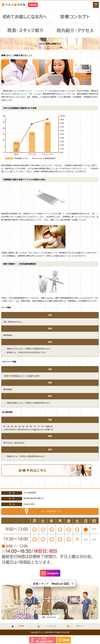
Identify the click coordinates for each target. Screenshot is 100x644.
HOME (21, 626)
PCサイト (80, 626)
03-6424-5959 (29, 504)
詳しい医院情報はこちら (52, 511)
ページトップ (51, 626)
